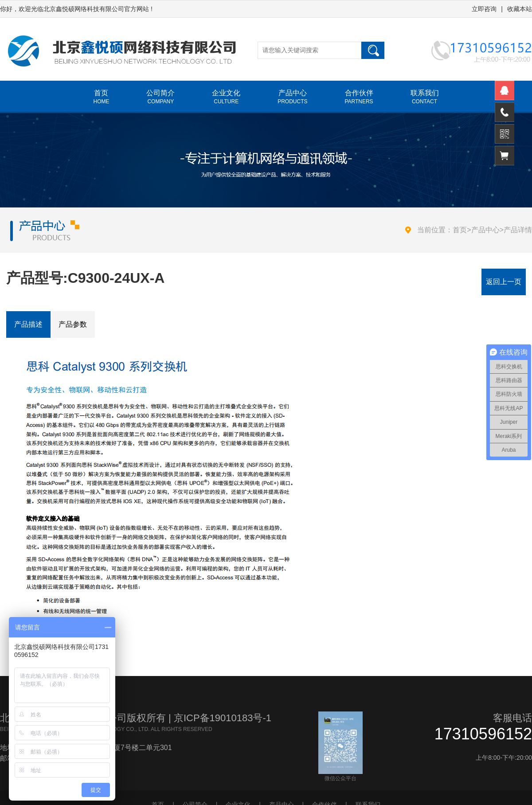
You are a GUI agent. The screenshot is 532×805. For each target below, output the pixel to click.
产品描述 (28, 324)
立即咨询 (484, 9)
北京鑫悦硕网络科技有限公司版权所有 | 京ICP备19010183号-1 (136, 718)
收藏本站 (520, 9)
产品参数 (73, 324)
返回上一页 (504, 282)
